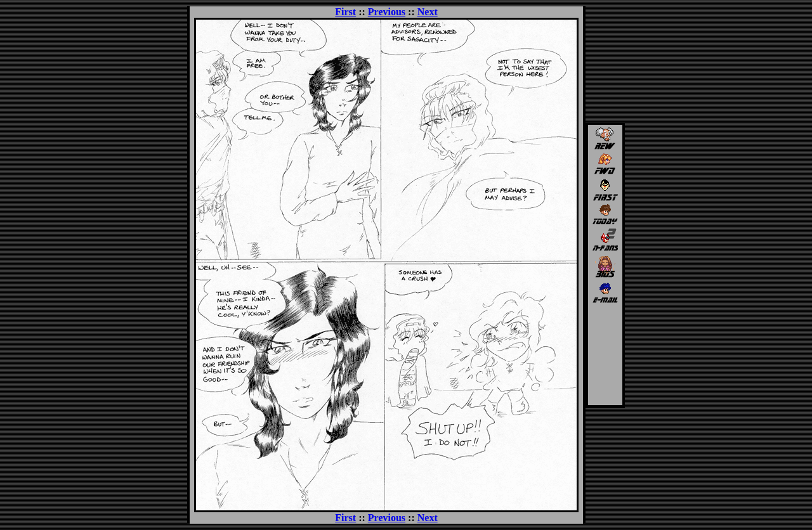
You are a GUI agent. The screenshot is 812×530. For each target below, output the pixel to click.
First (345, 12)
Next (428, 12)
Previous (387, 12)
